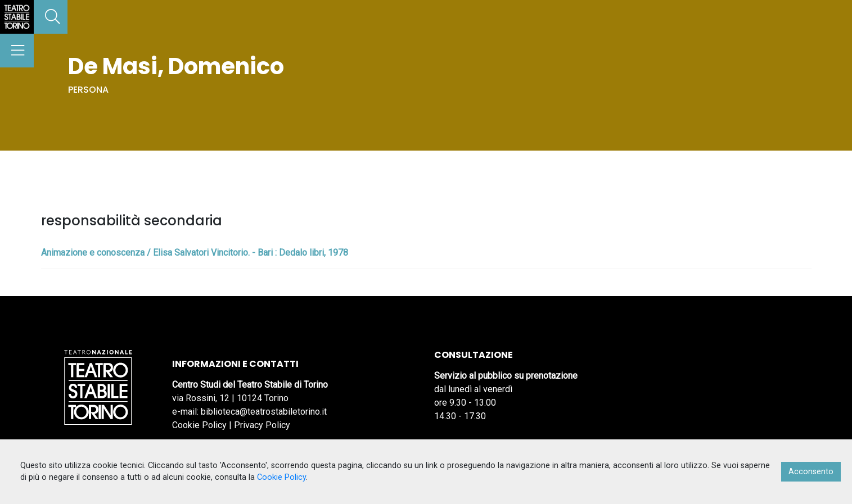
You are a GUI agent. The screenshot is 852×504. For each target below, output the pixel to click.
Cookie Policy (199, 425)
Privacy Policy (262, 425)
